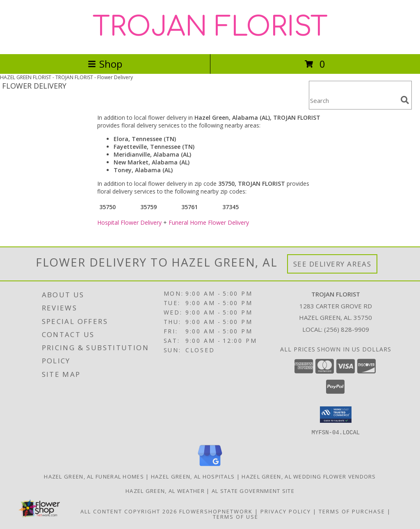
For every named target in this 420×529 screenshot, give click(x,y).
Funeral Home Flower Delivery (209, 222)
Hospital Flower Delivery (129, 222)
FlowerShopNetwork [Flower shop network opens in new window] (216, 511)
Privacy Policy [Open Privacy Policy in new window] (286, 511)
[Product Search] (353, 100)
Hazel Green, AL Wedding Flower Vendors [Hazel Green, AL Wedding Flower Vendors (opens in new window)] (309, 476)
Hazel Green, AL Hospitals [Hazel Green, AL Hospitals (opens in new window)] (193, 476)
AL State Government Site (253, 490)
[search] (405, 100)
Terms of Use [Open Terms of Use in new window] (236, 516)
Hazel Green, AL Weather (165, 490)
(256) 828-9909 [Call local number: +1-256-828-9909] (347, 329)
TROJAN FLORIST (210, 27)
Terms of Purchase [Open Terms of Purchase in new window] (352, 511)
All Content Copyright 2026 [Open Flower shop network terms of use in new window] (129, 511)
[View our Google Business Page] (210, 466)
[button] (336, 415)
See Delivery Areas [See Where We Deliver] (332, 264)
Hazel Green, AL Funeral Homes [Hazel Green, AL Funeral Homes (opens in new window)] (94, 476)
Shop (105, 64)
